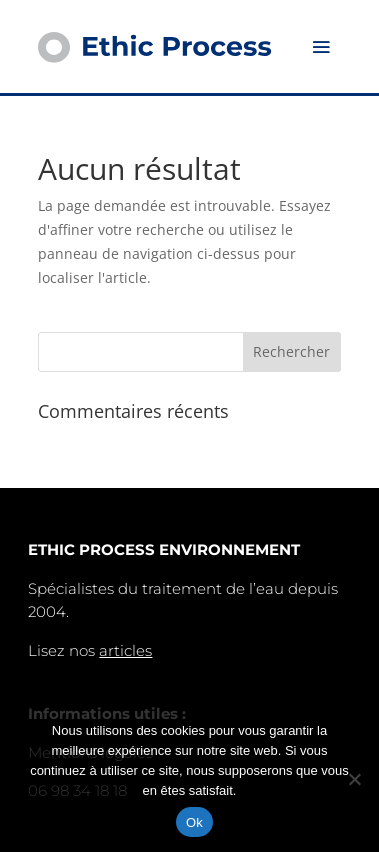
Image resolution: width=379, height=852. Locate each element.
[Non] (354, 779)
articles (125, 650)
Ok (194, 822)
